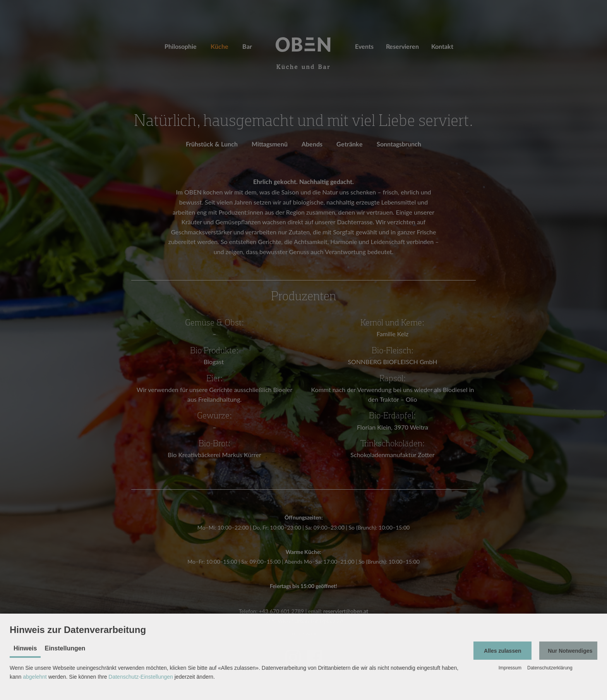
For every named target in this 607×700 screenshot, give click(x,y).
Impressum (510, 668)
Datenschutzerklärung (550, 668)
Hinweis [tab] (25, 648)
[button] (502, 651)
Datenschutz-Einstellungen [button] (141, 677)
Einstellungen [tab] (65, 648)
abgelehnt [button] (35, 677)
